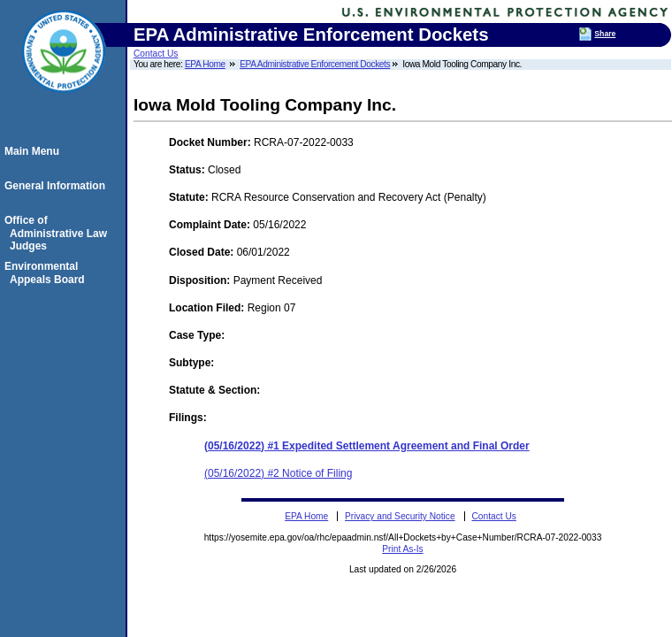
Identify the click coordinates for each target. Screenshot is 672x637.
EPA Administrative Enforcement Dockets (315, 64)
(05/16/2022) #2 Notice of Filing (278, 473)
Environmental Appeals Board (47, 272)
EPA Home (205, 64)
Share (605, 34)
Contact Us (156, 54)
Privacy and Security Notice (400, 516)
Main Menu (34, 151)
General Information (57, 186)
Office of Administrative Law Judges (58, 233)
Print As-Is (402, 549)
